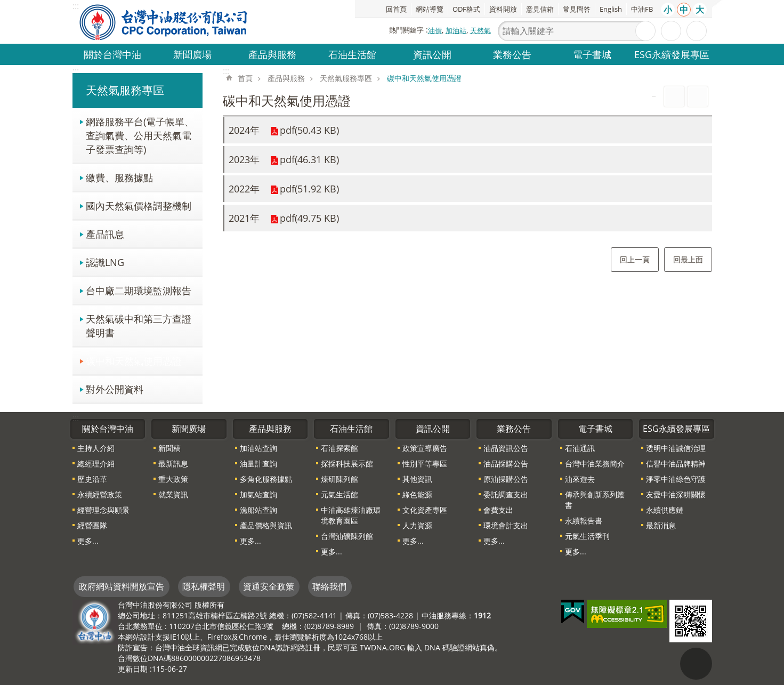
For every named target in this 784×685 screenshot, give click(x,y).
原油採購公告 (506, 479)
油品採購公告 (506, 464)
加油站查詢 (258, 448)
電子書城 (592, 54)
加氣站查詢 (258, 494)
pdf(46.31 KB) (309, 159)
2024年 (244, 130)
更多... (88, 541)
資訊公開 (432, 54)
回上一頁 (635, 259)
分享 (697, 31)
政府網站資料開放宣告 (122, 586)
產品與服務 (272, 54)
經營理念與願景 (103, 510)
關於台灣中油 (112, 54)
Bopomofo (698, 96)
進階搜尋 (671, 31)
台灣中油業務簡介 (595, 464)
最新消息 (661, 525)
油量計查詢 (258, 464)
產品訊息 (105, 234)
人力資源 (417, 525)
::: (76, 71)
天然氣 (480, 30)
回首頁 (396, 9)
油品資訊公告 (506, 448)
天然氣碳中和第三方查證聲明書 (139, 325)
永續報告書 (584, 521)
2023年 (244, 159)
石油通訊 (580, 448)
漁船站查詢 (258, 510)
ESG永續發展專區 (672, 54)
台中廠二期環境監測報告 (139, 290)
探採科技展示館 (347, 464)
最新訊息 (173, 464)
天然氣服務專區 (125, 90)
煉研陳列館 (340, 479)
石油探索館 (340, 448)
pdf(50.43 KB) (309, 130)
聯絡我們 (329, 586)
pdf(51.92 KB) (309, 189)
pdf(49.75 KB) (309, 218)
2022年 (244, 189)
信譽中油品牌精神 (676, 464)
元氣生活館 (340, 494)
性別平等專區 (425, 464)
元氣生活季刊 (587, 536)
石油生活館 (352, 54)
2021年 (244, 218)
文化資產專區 (425, 510)
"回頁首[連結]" (696, 664)
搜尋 (645, 31)
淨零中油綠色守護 (676, 479)
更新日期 (133, 669)
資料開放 (503, 9)
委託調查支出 (506, 494)
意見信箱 (540, 9)
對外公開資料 (115, 389)
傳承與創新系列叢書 (595, 500)
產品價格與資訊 (266, 525)
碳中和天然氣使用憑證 (134, 361)
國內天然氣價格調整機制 (139, 205)
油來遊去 (580, 479)
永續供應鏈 (665, 510)
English (611, 9)
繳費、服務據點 (119, 177)
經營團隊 (92, 525)
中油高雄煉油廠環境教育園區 (351, 515)
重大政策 (173, 479)
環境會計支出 (506, 525)
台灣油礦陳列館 (347, 536)
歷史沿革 (92, 479)
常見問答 (577, 9)
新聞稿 (169, 448)
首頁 (245, 78)
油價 (435, 30)
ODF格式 (466, 9)
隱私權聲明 (204, 586)
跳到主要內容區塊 (6, 6)
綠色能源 (417, 494)
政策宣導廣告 (425, 448)
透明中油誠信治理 (676, 448)
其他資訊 (417, 479)
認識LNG (105, 262)
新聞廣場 (192, 54)
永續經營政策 (100, 494)
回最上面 (688, 259)
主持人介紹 (96, 448)
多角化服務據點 (266, 479)
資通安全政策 (269, 586)
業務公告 (512, 54)
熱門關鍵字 (406, 30)
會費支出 (498, 510)
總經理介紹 (96, 464)
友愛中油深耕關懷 (676, 494)
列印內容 (674, 96)
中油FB (642, 9)
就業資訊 (173, 494)
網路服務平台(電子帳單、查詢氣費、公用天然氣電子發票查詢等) (140, 135)
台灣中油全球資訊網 (164, 22)
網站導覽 (430, 9)
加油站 (456, 30)
